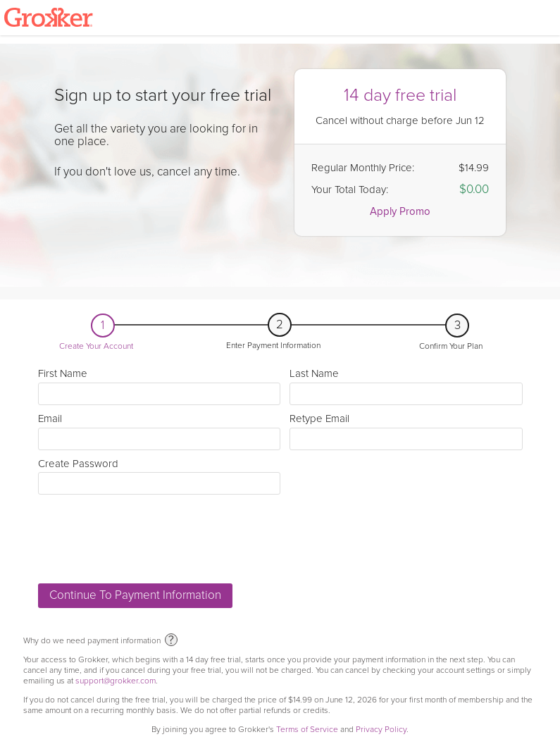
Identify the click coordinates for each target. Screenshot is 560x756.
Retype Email (406, 431)
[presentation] (145, 539)
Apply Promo (400, 212)
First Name (159, 386)
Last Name (406, 386)
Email (159, 431)
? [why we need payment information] (171, 640)
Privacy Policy (381, 730)
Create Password (159, 476)
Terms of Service (307, 730)
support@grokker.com (116, 681)
